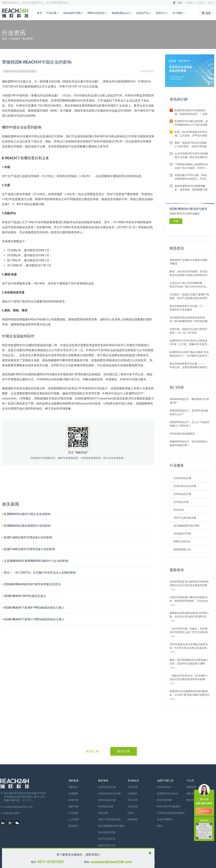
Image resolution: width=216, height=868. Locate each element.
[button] (208, 84)
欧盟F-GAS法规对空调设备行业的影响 (28, 537)
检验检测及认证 (122, 13)
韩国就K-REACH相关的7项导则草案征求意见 (32, 584)
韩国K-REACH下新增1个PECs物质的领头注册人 (34, 619)
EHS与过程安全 (97, 13)
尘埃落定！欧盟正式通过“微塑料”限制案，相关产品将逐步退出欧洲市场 (189, 296)
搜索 (206, 13)
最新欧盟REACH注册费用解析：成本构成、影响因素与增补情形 (191, 188)
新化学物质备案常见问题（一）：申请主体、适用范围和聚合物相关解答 (188, 366)
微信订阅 (124, 751)
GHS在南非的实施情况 (182, 434)
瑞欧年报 (74, 806)
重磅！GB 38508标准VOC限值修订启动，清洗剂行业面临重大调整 (189, 662)
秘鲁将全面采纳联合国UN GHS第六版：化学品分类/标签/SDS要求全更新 (189, 615)
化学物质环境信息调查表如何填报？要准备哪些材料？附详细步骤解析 (188, 320)
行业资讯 (15, 39)
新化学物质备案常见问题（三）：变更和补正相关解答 (188, 308)
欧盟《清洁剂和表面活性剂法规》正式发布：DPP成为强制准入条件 (191, 134)
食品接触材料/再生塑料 (187, 526)
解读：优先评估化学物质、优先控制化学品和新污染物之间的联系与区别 (188, 273)
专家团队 (74, 793)
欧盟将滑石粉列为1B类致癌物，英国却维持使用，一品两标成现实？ (191, 112)
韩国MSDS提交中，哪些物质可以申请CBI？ (189, 401)
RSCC (160, 826)
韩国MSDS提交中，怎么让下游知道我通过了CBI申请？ (189, 424)
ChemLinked (164, 787)
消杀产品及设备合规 (185, 518)
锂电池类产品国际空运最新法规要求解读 (188, 262)
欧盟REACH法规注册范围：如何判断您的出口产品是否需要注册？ (191, 123)
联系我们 (74, 826)
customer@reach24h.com (111, 862)
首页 (39, 13)
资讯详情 (28, 39)
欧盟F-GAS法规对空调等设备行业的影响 (30, 549)
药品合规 (179, 510)
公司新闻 (74, 813)
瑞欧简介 (74, 787)
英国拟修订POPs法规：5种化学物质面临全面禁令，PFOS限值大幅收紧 (192, 177)
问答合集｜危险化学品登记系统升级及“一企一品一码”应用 (188, 331)
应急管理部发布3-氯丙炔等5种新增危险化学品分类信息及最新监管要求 (189, 584)
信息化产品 (144, 13)
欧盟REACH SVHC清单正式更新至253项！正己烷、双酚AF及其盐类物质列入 (190, 343)
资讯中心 (162, 13)
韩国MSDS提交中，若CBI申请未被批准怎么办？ (189, 412)
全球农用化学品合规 (185, 486)
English (189, 3)
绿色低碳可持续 (73, 13)
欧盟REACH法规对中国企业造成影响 (27, 514)
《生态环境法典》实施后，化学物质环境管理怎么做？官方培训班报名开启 (188, 631)
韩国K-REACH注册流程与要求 (20, 71)
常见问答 (133, 800)
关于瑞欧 (179, 13)
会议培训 (133, 806)
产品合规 (53, 13)
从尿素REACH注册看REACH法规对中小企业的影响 (36, 561)
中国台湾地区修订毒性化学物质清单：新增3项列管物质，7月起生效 (189, 599)
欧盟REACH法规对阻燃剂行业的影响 (27, 526)
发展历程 (74, 800)
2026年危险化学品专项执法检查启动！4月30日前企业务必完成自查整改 (189, 646)
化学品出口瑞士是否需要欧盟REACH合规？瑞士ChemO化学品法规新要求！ (189, 285)
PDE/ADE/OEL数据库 (169, 806)
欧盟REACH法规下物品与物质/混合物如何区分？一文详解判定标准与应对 (189, 354)
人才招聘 (74, 819)
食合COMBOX (165, 819)
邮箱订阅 (93, 751)
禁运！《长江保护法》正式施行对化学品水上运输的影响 (40, 573)
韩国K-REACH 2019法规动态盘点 (25, 596)
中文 (180, 3)
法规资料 (133, 793)
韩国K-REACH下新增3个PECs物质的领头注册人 (34, 608)
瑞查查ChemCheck (168, 793)
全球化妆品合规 (182, 494)
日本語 (200, 3)
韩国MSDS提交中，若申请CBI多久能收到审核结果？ (189, 443)
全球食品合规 (181, 502)
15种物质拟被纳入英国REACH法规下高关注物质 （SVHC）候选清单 (192, 166)
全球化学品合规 (182, 478)
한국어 (211, 3)
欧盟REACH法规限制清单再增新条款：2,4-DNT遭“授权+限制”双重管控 (190, 693)
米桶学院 (133, 819)
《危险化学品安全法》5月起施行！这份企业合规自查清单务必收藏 (189, 677)
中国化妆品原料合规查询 (171, 813)
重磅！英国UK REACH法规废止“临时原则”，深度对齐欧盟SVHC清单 (191, 145)
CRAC (131, 813)
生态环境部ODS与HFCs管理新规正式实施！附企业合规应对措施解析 (191, 156)
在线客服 (204, 811)
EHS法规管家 (164, 800)
